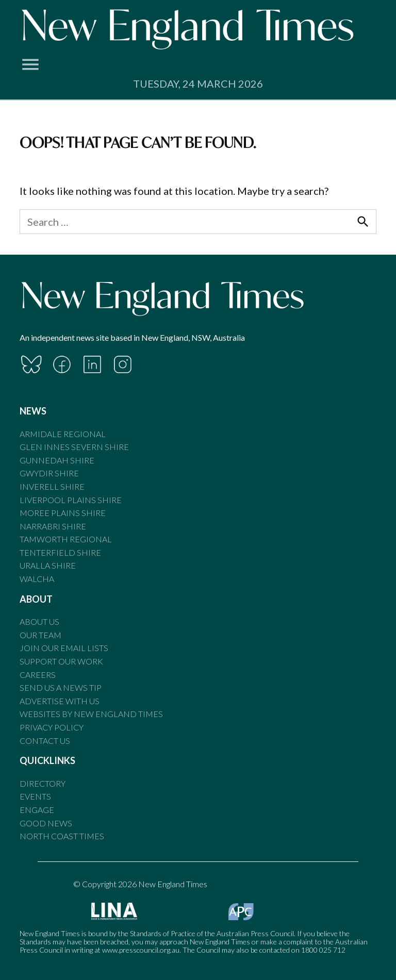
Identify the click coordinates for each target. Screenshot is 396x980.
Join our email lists (64, 648)
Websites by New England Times (91, 714)
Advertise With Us (60, 701)
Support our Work (61, 661)
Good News (46, 823)
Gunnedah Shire (57, 460)
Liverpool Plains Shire (71, 500)
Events (35, 796)
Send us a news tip (61, 687)
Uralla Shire (48, 565)
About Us (39, 621)
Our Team (40, 635)
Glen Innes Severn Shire (74, 447)
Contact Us (45, 741)
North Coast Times (62, 836)
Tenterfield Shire (60, 552)
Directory (43, 783)
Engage (37, 810)
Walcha (37, 579)
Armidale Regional (63, 434)
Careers (38, 675)
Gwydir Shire (49, 473)
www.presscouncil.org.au (141, 950)
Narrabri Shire (53, 526)
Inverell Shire (52, 486)
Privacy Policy (52, 727)
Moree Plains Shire (63, 513)
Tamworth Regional (66, 539)
